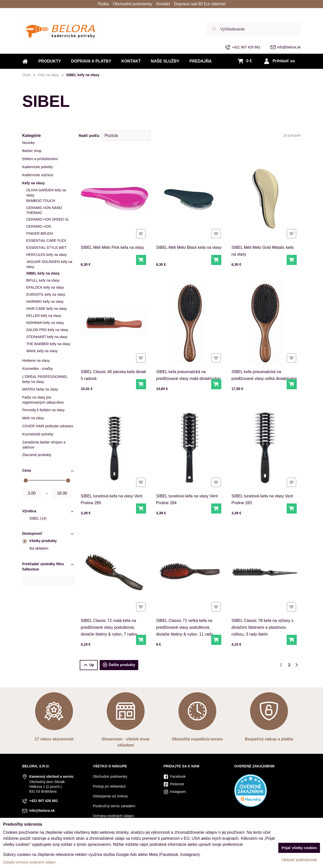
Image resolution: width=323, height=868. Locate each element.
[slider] (26, 481)
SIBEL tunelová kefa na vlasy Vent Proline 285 (113, 484)
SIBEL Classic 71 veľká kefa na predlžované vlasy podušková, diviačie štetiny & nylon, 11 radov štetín (187, 614)
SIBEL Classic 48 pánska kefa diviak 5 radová (114, 360)
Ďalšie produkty (119, 665)
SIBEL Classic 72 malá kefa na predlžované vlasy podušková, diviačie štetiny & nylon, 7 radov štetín (111, 614)
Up (89, 665)
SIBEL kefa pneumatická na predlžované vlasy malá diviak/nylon (189, 360)
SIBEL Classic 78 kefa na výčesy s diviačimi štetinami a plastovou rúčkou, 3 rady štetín (264, 612)
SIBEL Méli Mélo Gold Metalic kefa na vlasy (264, 235)
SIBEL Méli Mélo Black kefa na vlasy (189, 233)
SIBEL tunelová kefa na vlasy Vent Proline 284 (188, 484)
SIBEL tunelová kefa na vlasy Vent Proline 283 (263, 484)
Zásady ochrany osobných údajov (29, 862)
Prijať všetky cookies (299, 848)
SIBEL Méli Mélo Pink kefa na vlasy (113, 233)
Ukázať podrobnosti (299, 860)
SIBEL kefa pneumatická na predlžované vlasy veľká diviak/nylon (265, 360)
